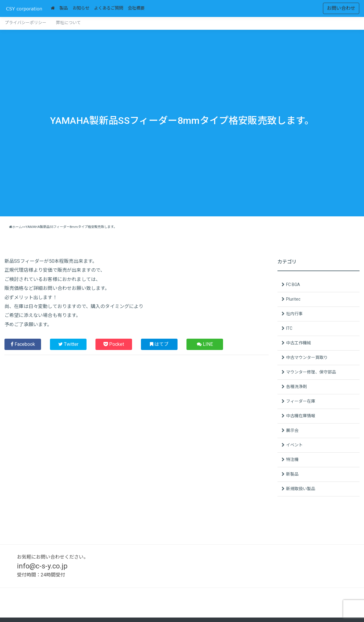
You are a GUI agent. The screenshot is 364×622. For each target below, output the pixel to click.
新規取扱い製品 (301, 489)
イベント (294, 445)
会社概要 (136, 8)
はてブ (159, 344)
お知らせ (81, 8)
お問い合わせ (341, 8)
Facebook (23, 344)
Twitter (68, 344)
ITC (289, 328)
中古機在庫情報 (301, 416)
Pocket (114, 344)
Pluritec (293, 299)
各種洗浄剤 (296, 387)
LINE (205, 344)
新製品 (292, 474)
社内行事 (294, 314)
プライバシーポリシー (26, 23)
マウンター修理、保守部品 (311, 372)
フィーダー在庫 (301, 401)
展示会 (292, 430)
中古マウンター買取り (307, 357)
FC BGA (293, 285)
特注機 (292, 460)
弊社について (68, 23)
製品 (64, 8)
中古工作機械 (299, 343)
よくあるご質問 (109, 8)
